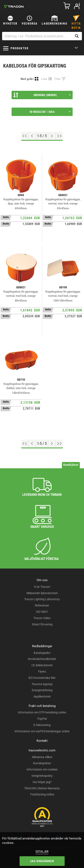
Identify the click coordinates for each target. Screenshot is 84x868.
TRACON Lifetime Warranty (42, 788)
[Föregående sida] (32, 136)
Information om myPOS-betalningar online (42, 731)
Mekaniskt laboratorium (42, 593)
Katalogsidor (42, 653)
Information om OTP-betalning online (42, 712)
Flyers (42, 671)
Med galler (27, 79)
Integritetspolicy (42, 776)
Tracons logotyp (42, 684)
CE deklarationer (42, 665)
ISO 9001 (42, 612)
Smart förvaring (42, 624)
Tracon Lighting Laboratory (42, 599)
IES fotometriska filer (42, 678)
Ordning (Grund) (42, 95)
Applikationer (42, 696)
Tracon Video (42, 618)
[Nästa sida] (52, 136)
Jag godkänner (42, 861)
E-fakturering (42, 725)
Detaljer (42, 852)
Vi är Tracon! (42, 587)
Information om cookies (42, 769)
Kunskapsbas (42, 763)
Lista (44, 79)
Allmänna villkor (42, 757)
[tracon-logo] (14, 7)
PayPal (42, 719)
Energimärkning (42, 690)
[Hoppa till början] (25, 136)
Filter (58, 79)
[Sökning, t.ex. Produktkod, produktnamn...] (42, 36)
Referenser (42, 605)
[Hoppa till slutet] (59, 136)
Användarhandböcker (42, 659)
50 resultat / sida (50, 112)
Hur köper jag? (42, 782)
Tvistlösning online (42, 794)
